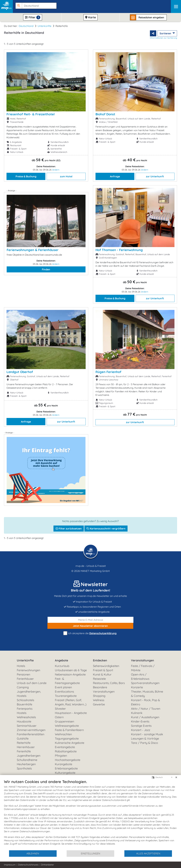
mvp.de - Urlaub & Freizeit (91, 566)
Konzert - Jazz (141, 730)
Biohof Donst (105, 114)
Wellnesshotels (26, 717)
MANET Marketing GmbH (95, 571)
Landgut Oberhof (20, 372)
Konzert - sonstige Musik (147, 734)
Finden (46, 269)
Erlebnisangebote (66, 768)
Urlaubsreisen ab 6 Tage (71, 670)
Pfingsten (61, 756)
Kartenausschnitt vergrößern (106, 529)
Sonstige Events (141, 726)
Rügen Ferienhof (108, 372)
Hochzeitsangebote (68, 760)
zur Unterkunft (155, 176)
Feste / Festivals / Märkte (143, 668)
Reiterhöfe (24, 743)
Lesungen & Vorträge (145, 739)
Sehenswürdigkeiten (106, 666)
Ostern (59, 717)
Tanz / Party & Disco (145, 743)
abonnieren (90, 626)
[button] (35, 5)
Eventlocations (64, 692)
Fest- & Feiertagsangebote (67, 681)
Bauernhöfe (25, 704)
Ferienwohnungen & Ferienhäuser (33, 250)
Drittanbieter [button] (48, 865)
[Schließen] (176, 777)
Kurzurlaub (62, 666)
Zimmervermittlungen (31, 730)
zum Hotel (66, 176)
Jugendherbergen (29, 756)
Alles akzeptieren (148, 853)
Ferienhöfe (24, 751)
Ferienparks (25, 709)
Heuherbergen (26, 764)
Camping (23, 687)
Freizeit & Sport (103, 670)
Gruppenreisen (64, 721)
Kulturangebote (65, 773)
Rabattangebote (66, 751)
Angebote (61, 660)
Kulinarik (137, 713)
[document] (90, 815)
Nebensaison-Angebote (70, 674)
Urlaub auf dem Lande (32, 683)
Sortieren (166, 33)
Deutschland (26, 26)
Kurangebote (64, 764)
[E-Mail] (90, 620)
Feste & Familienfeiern (69, 730)
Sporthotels (24, 768)
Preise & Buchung (26, 176)
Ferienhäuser (25, 679)
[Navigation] (176, 6)
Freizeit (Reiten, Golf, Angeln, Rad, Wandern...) (71, 702)
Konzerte (137, 687)
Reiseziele (99, 679)
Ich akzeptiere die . (91, 633)
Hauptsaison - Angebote (71, 713)
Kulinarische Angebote (70, 743)
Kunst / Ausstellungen (145, 717)
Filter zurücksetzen (69, 529)
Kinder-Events (140, 721)
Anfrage (115, 176)
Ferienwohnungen (28, 670)
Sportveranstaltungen (145, 683)
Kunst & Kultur (102, 674)
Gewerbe (99, 704)
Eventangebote (65, 747)
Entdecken (100, 660)
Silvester (60, 709)
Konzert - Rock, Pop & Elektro (145, 702)
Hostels (22, 713)
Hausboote (24, 721)
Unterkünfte (44, 26)
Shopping (99, 696)
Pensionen (23, 674)
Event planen (63, 687)
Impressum (10, 865)
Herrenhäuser (26, 747)
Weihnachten (63, 734)
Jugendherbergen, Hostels (29, 694)
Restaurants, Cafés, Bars (109, 683)
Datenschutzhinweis (28, 865)
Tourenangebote (66, 696)
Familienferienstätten (31, 734)
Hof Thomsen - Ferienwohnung (119, 250)
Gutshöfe (23, 739)
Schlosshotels (25, 700)
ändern (56, 170)
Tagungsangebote (67, 739)
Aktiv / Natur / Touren (146, 709)
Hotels (21, 666)
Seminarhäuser (27, 726)
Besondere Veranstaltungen (104, 689)
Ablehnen (33, 853)
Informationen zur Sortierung (163, 38)
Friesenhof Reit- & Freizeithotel (31, 114)
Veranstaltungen (143, 660)
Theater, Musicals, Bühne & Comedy (147, 694)
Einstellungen (90, 853)
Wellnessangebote (67, 726)
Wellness (99, 700)
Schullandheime (27, 760)
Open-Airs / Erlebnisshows (140, 677)
